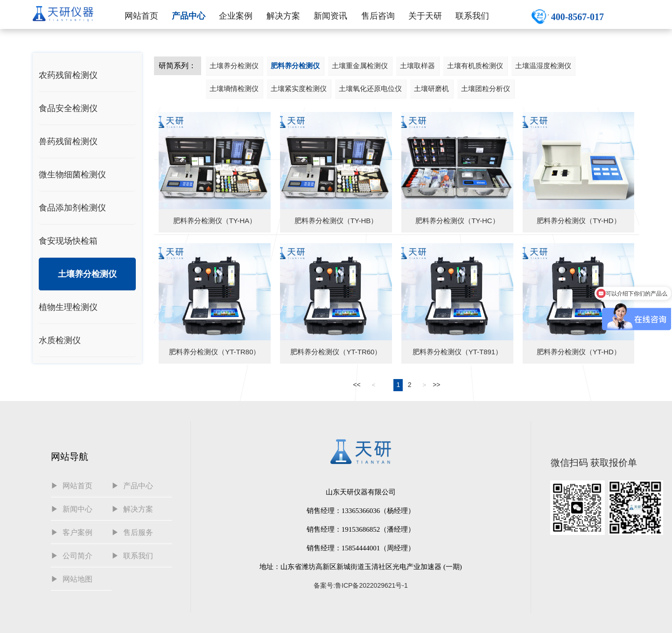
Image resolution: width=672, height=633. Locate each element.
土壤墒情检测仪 (234, 88)
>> (436, 385)
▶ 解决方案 (132, 509)
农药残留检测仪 (68, 75)
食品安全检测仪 (68, 108)
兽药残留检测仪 (68, 141)
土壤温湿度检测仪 (543, 66)
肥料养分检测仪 (295, 66)
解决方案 (283, 16)
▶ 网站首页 (72, 486)
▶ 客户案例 (72, 532)
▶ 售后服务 (132, 532)
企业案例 (236, 16)
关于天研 (425, 16)
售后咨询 (378, 16)
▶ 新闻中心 (72, 509)
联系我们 (472, 16)
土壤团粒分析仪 (486, 88)
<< (357, 385)
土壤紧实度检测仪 (299, 88)
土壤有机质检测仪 (475, 66)
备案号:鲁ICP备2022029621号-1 (361, 585)
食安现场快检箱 (68, 241)
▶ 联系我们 (132, 556)
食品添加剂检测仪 (72, 208)
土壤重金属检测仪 (360, 66)
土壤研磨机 (431, 88)
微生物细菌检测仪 (72, 175)
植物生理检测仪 (68, 307)
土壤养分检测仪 (87, 274)
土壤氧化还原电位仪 (370, 88)
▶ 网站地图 (72, 579)
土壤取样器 (417, 66)
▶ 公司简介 (72, 556)
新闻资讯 (330, 16)
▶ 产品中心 (132, 486)
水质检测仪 (60, 340)
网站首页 (141, 16)
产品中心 (189, 16)
